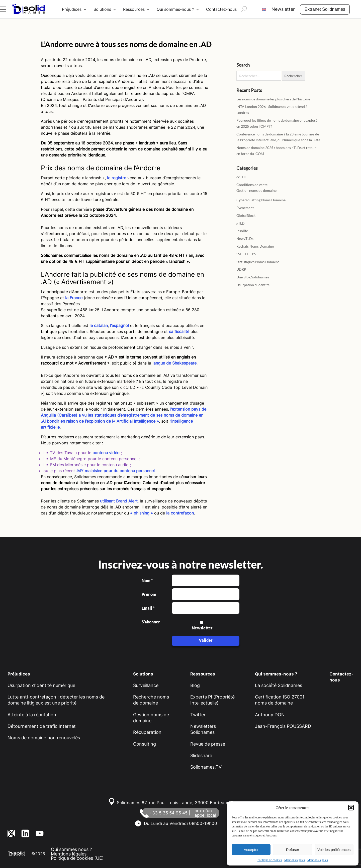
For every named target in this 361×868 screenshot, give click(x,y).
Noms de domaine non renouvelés (44, 738)
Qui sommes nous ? (71, 849)
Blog (195, 685)
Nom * (147, 581)
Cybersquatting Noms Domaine (261, 200)
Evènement (245, 208)
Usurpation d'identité (253, 285)
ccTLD (241, 177)
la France (74, 298)
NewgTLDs (245, 238)
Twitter (198, 715)
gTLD (241, 223)
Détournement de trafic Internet (42, 726)
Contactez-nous (221, 9)
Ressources (134, 9)
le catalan (99, 325)
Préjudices (72, 9)
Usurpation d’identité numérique (41, 685)
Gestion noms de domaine (256, 190)
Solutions (102, 9)
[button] (351, 808)
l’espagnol (119, 325)
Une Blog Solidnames (253, 277)
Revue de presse (208, 744)
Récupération (147, 732)
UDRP (241, 269)
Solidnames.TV (206, 767)
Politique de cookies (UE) (77, 858)
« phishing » (142, 513)
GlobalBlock (246, 215)
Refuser (293, 850)
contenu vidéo (106, 453)
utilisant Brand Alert (119, 501)
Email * (148, 608)
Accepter (251, 850)
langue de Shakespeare (174, 363)
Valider (206, 640)
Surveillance (146, 685)
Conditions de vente (252, 185)
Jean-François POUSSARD (283, 726)
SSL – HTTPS (246, 254)
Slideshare (201, 755)
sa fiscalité (179, 331)
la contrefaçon (180, 513)
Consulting (145, 744)
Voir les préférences (334, 850)
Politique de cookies (270, 860)
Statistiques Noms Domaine (258, 262)
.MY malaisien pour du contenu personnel (115, 471)
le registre (116, 178)
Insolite (242, 231)
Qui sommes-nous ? (175, 9)
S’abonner (150, 622)
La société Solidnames (279, 685)
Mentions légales (295, 860)
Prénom (149, 594)
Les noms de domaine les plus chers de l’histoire (273, 99)
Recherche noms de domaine (151, 700)
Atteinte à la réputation (32, 715)
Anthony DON (270, 715)
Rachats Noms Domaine (255, 246)
